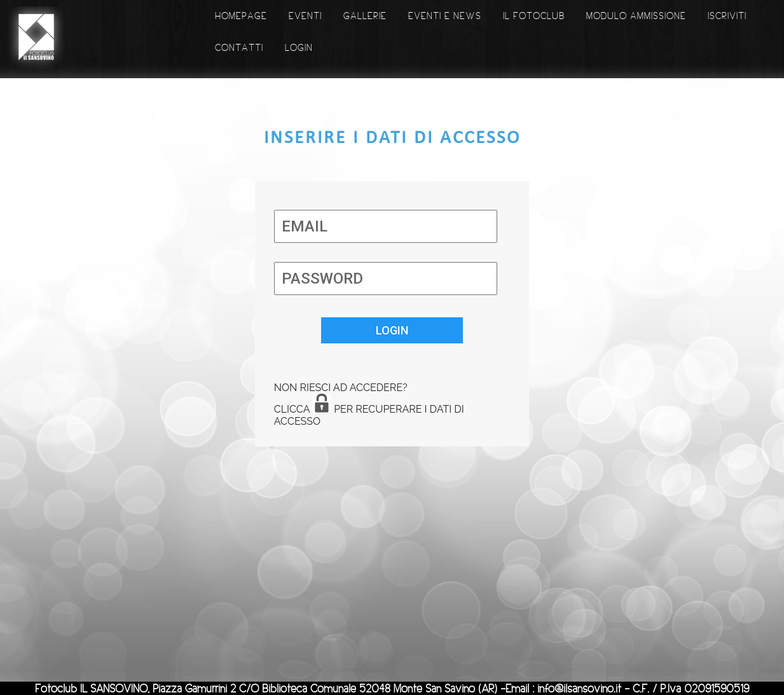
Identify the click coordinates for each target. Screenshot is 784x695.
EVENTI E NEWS (445, 16)
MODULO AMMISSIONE (636, 16)
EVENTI (305, 16)
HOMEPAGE (241, 16)
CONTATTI (239, 47)
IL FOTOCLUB (534, 16)
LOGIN (299, 47)
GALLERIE (365, 16)
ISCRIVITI (727, 16)
